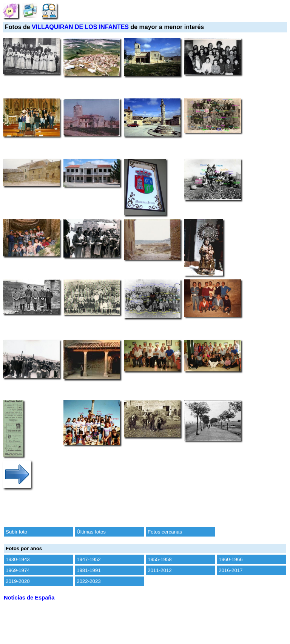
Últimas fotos (91, 532)
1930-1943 (18, 559)
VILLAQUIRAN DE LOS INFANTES (80, 27)
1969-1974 (18, 570)
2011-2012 (160, 570)
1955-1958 (160, 559)
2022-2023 (89, 581)
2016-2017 (231, 570)
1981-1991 (89, 570)
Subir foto (16, 532)
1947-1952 (89, 559)
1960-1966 (231, 559)
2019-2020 (18, 581)
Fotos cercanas (165, 532)
